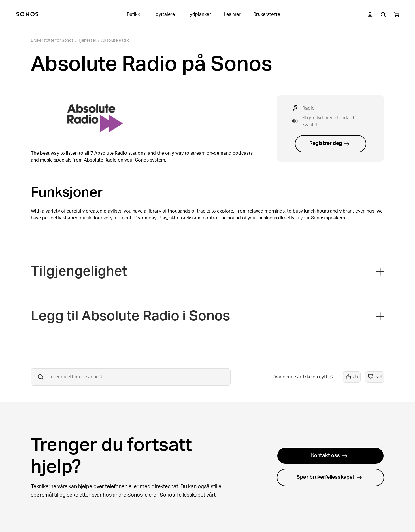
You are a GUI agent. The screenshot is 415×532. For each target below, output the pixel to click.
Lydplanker (199, 14)
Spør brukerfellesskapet (329, 477)
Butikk (133, 14)
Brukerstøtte (267, 14)
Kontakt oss (329, 456)
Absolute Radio (115, 41)
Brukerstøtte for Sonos (52, 41)
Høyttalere (164, 14)
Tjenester (87, 41)
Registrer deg (329, 143)
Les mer (232, 14)
